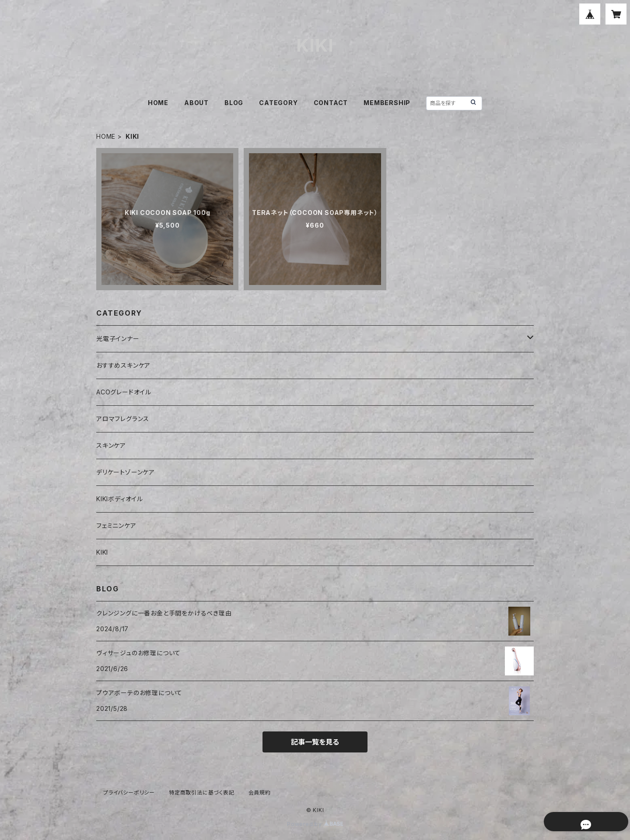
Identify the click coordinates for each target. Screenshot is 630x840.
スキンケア (111, 445)
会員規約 (260, 793)
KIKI (102, 552)
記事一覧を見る (315, 742)
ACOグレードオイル (124, 392)
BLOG (234, 103)
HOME (158, 103)
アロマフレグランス (123, 419)
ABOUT (196, 103)
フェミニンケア (116, 525)
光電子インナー (118, 339)
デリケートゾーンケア (126, 472)
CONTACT (331, 103)
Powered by (315, 824)
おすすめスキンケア (123, 365)
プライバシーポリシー (129, 793)
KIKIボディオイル (120, 499)
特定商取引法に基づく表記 (202, 793)
